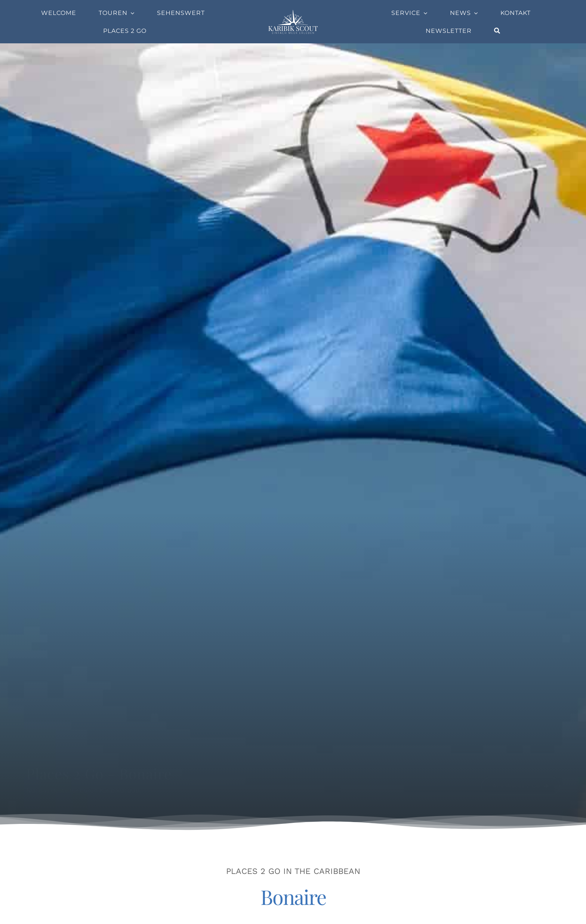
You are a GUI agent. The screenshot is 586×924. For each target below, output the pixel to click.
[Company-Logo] (293, 12)
